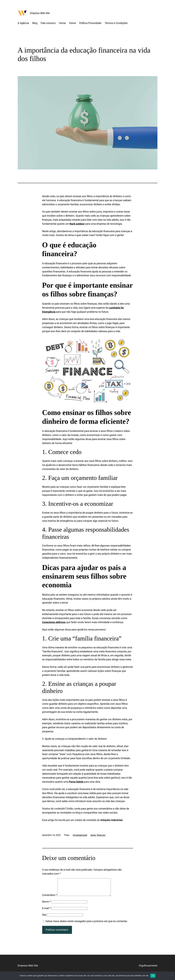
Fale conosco (48, 23)
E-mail (47, 912)
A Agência (23, 23)
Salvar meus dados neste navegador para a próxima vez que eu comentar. (87, 925)
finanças (101, 835)
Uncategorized (80, 835)
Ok (153, 976)
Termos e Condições (116, 23)
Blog (35, 23)
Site (44, 918)
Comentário (50, 898)
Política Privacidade (90, 23)
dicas (93, 835)
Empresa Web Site (40, 13)
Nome (46, 905)
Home (62, 23)
